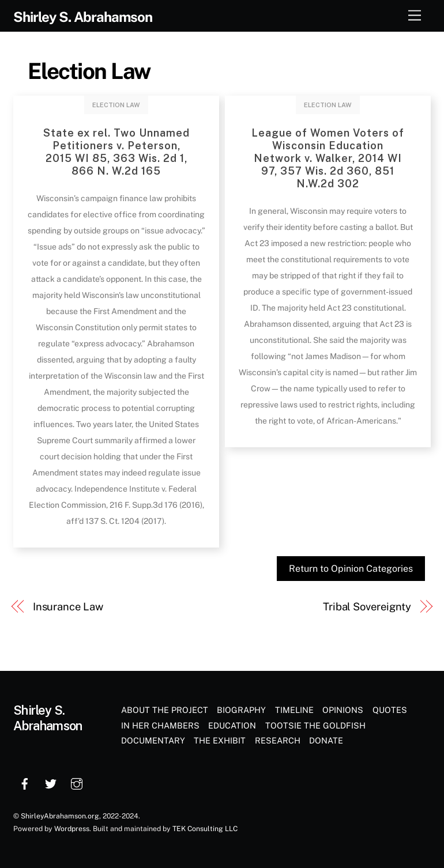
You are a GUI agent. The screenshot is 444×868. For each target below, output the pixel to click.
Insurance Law (68, 607)
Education (232, 725)
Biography (241, 710)
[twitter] (51, 782)
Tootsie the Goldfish (315, 725)
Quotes (390, 710)
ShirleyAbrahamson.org (60, 816)
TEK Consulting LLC (205, 829)
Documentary (153, 740)
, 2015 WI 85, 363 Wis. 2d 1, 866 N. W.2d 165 (116, 152)
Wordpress (72, 829)
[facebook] (25, 782)
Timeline (294, 710)
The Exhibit (220, 740)
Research (278, 740)
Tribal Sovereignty (367, 607)
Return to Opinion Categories (351, 569)
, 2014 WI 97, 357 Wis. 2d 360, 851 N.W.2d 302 (328, 158)
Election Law (89, 71)
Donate (326, 740)
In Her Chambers (160, 725)
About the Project (165, 710)
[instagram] (77, 782)
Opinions (343, 710)
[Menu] (415, 16)
